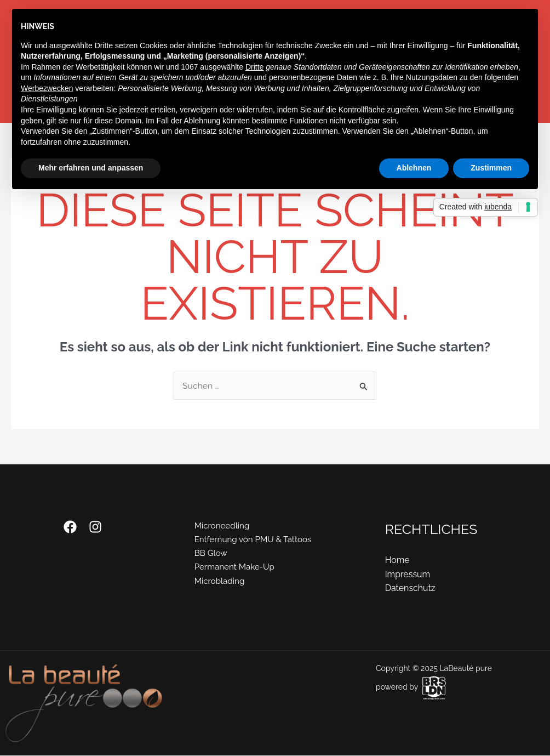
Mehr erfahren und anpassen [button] (91, 168)
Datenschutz (411, 589)
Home (397, 561)
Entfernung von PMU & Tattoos (254, 540)
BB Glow (210, 554)
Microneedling (221, 526)
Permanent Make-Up (234, 568)
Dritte (254, 67)
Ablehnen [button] (414, 168)
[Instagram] (95, 527)
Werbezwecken (47, 88)
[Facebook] (70, 527)
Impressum (408, 574)
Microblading (219, 582)
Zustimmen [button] (491, 168)
